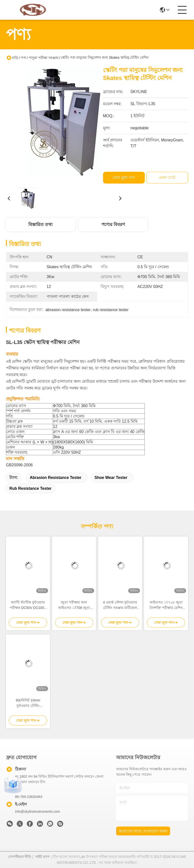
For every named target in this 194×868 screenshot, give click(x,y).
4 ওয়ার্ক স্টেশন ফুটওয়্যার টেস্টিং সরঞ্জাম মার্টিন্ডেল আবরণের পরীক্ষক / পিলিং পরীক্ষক (120, 605)
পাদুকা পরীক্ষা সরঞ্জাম (44, 58)
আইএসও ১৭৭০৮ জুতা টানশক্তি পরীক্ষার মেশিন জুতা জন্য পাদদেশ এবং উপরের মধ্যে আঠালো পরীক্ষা (166, 605)
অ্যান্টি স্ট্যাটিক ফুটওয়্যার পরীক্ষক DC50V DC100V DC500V (28, 605)
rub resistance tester (30, 488)
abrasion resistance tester (56, 478)
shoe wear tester (111, 478)
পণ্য (23, 58)
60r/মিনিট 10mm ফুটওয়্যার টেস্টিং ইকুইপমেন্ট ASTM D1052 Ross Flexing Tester (28, 703)
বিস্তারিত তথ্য (40, 225)
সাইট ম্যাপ (42, 857)
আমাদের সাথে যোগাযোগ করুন (143, 831)
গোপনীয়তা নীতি (20, 857)
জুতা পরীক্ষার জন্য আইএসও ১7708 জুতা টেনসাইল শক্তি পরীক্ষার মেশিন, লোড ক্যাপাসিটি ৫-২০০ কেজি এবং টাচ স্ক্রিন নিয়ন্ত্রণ (74, 605)
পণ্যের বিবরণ (113, 225)
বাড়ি (15, 58)
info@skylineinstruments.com (37, 811)
